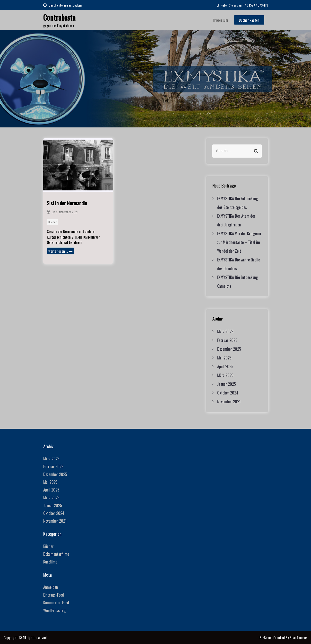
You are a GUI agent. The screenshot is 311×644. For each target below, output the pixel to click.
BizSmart (266, 637)
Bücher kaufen (249, 20)
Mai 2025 (224, 358)
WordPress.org (54, 610)
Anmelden (51, 587)
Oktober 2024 (228, 393)
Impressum (220, 20)
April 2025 (225, 367)
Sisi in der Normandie (67, 203)
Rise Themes (298, 637)
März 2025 (225, 375)
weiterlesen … (60, 251)
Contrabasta (59, 17)
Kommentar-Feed (56, 603)
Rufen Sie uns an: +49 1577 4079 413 (242, 5)
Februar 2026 (227, 340)
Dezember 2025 (229, 349)
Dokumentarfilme (56, 554)
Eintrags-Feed (54, 595)
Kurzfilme (50, 562)
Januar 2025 (227, 384)
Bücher (52, 222)
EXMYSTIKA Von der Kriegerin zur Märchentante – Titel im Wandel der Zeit (239, 242)
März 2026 (225, 331)
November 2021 (229, 402)
